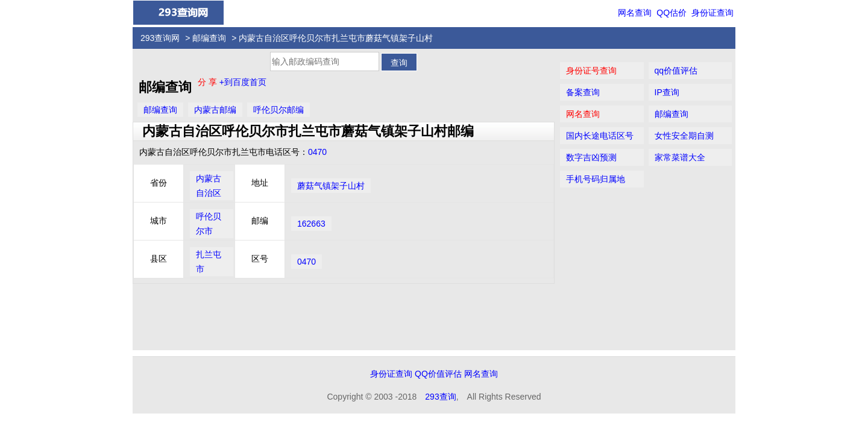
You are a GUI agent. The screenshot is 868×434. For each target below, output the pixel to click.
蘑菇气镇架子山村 (331, 186)
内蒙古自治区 (209, 186)
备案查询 (583, 92)
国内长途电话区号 (600, 136)
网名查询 (635, 13)
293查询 (440, 397)
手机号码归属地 (596, 179)
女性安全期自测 (684, 136)
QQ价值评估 (438, 374)
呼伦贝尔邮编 (278, 110)
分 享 (209, 82)
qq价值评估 (676, 71)
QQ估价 (671, 13)
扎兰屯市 (209, 262)
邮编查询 (209, 38)
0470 (317, 152)
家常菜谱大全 (680, 157)
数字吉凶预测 (591, 157)
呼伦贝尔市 (209, 224)
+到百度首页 (243, 82)
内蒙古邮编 (215, 110)
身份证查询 (712, 13)
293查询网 (160, 38)
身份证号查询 (591, 71)
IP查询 (667, 92)
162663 (311, 224)
